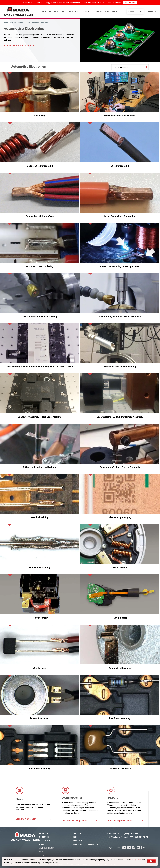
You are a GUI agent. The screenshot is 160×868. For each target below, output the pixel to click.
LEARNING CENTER (101, 12)
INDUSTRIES (59, 12)
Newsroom (78, 841)
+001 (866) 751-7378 (138, 837)
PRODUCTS (47, 12)
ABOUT (115, 12)
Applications (45, 841)
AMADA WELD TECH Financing (86, 844)
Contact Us (152, 12)
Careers (77, 833)
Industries (44, 837)
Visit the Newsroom (26, 819)
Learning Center (46, 848)
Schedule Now (130, 3)
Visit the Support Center (120, 821)
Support (43, 844)
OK (152, 861)
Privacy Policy (136, 860)
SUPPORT (87, 12)
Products (43, 833)
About (42, 852)
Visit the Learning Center (75, 821)
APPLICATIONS (73, 12)
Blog (75, 837)
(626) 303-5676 (131, 834)
